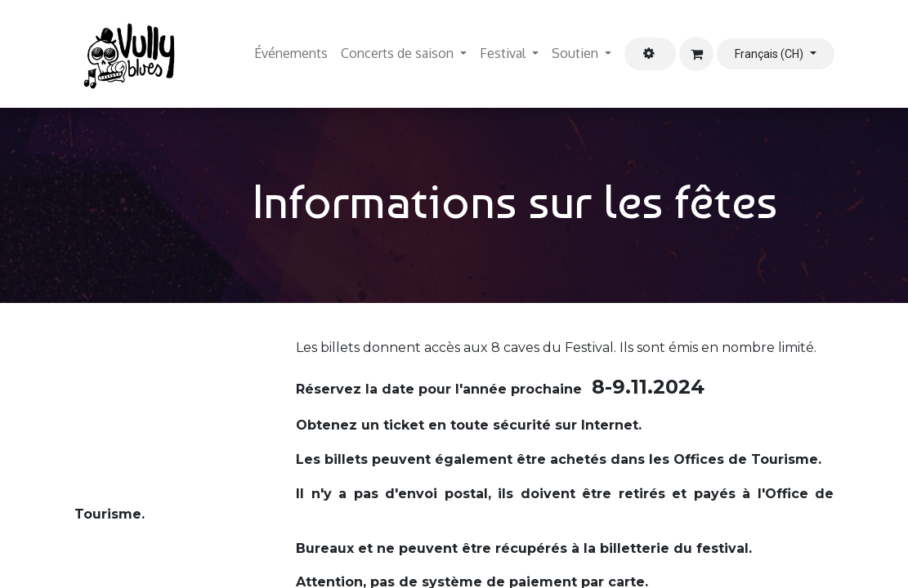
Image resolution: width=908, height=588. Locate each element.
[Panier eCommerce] (696, 54)
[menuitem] (291, 54)
